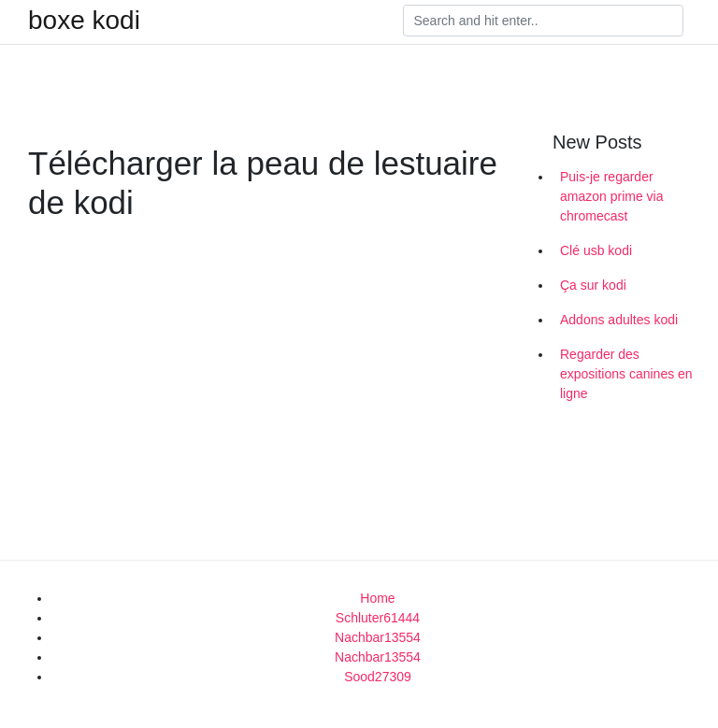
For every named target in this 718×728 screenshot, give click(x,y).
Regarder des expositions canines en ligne (626, 374)
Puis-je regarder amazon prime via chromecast (612, 196)
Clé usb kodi (596, 250)
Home (377, 598)
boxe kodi (84, 21)
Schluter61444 (378, 618)
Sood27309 (378, 677)
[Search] (543, 21)
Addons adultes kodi (619, 320)
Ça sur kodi (593, 285)
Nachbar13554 (378, 637)
